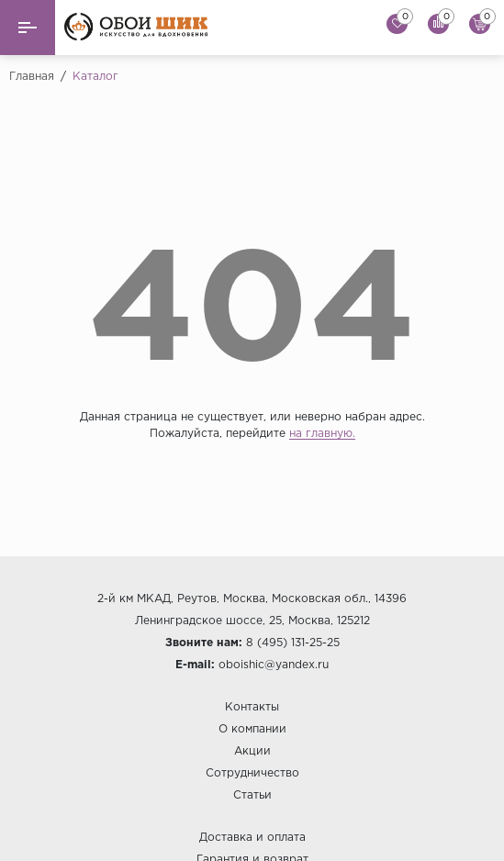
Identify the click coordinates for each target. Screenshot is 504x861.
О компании (252, 729)
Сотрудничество (252, 773)
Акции (252, 751)
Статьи (252, 795)
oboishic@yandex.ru (274, 665)
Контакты (252, 707)
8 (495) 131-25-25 (293, 643)
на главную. (322, 434)
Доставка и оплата (252, 838)
